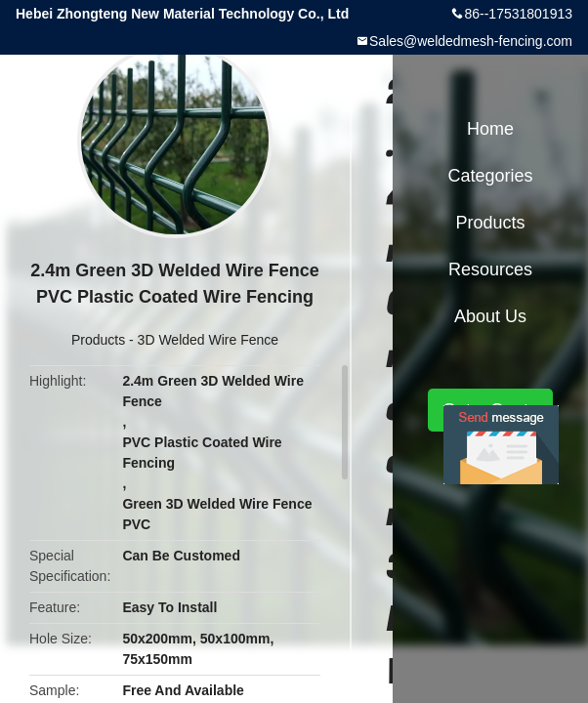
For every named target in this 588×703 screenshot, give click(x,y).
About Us (490, 316)
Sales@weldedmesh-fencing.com (471, 41)
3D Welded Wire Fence (208, 340)
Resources (490, 269)
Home (490, 129)
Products (98, 340)
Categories (490, 176)
